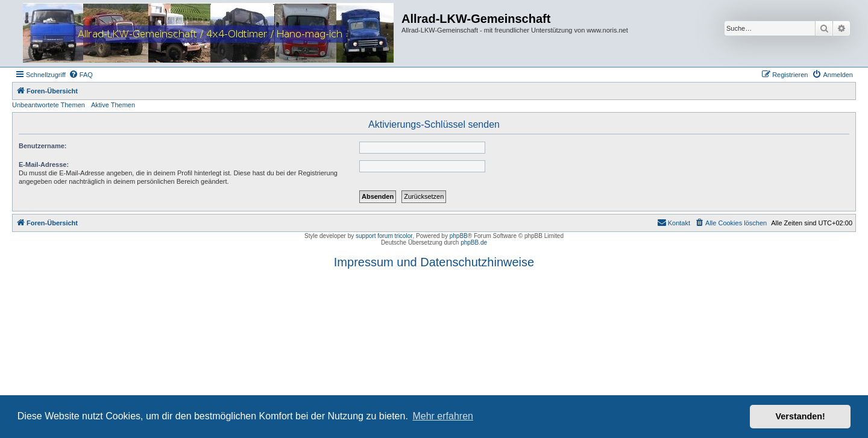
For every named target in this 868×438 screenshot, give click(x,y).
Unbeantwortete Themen (49, 105)
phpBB (459, 236)
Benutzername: (42, 146)
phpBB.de (474, 242)
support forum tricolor (384, 236)
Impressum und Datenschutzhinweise (434, 262)
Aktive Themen (113, 105)
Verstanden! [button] (800, 416)
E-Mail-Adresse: (44, 164)
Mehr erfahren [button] (443, 416)
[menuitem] (81, 75)
